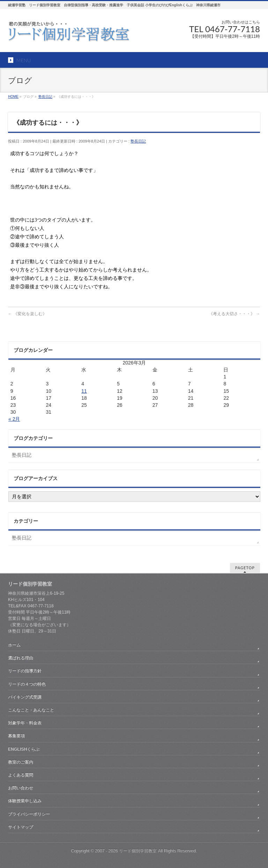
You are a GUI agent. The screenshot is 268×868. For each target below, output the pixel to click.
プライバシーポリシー (29, 814)
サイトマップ (21, 827)
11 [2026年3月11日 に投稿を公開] (84, 391)
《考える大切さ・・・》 (234, 314)
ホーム (14, 645)
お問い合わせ (21, 788)
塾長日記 (138, 141)
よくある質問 (21, 775)
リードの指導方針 (25, 671)
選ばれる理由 (21, 658)
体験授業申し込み (25, 801)
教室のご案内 (21, 762)
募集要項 (16, 736)
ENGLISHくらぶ (24, 749)
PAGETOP (245, 568)
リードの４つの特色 (27, 684)
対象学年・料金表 (25, 723)
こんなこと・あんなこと (31, 710)
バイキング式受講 (25, 697)
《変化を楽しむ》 (27, 314)
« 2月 (14, 419)
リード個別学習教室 (138, 851)
